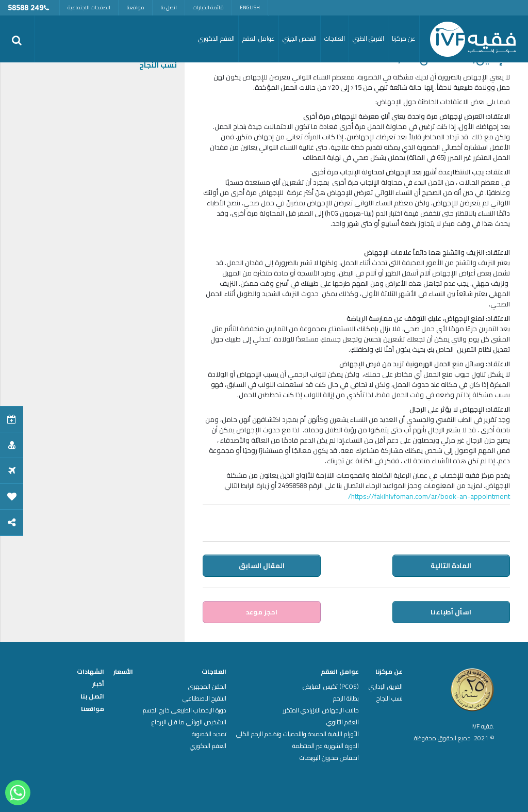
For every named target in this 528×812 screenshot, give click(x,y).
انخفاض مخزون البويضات (329, 758)
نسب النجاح (158, 65)
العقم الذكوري (208, 746)
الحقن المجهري (207, 687)
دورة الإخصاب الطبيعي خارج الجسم (185, 710)
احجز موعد (262, 612)
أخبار (98, 684)
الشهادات (90, 672)
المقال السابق (262, 565)
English (250, 7)
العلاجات (214, 672)
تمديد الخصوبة (209, 734)
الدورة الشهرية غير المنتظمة (326, 746)
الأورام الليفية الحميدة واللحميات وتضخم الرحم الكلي (298, 734)
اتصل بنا (169, 7)
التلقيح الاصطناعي (204, 699)
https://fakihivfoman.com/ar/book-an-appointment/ (429, 496)
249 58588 (26, 9)
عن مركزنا (389, 672)
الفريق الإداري (386, 687)
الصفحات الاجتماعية (89, 7)
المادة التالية (451, 565)
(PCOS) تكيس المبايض (331, 687)
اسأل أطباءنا (451, 612)
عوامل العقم (340, 672)
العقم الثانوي (343, 722)
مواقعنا (135, 7)
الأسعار (123, 672)
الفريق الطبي (368, 38)
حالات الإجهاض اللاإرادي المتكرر (321, 710)
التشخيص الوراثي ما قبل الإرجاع (189, 722)
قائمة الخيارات (208, 7)
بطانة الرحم (346, 699)
